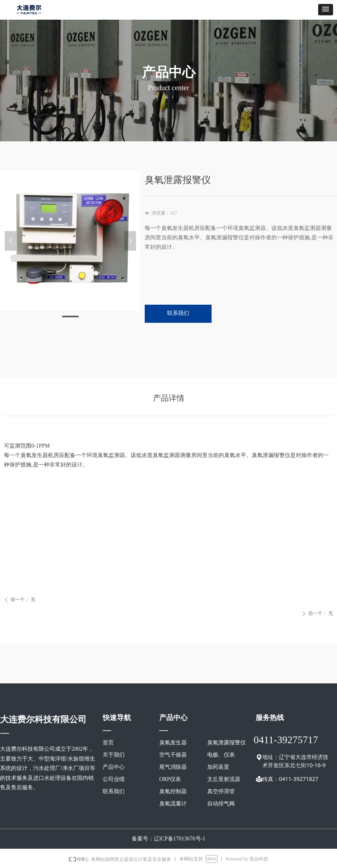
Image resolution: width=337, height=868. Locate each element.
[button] (326, 10)
